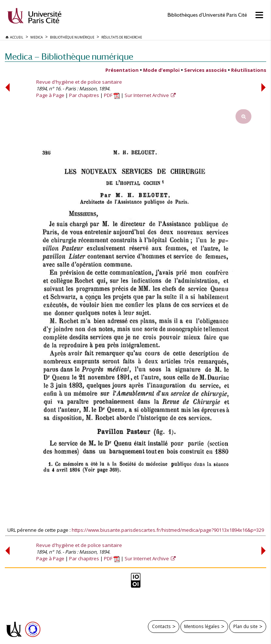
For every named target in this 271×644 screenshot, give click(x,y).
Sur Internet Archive (147, 95)
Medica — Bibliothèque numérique (69, 56)
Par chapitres (84, 95)
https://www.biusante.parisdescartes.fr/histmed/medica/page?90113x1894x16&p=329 (168, 530)
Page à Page (50, 95)
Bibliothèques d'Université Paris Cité (207, 15)
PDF (112, 95)
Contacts (161, 626)
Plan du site (245, 626)
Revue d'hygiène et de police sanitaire (79, 82)
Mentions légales (202, 626)
